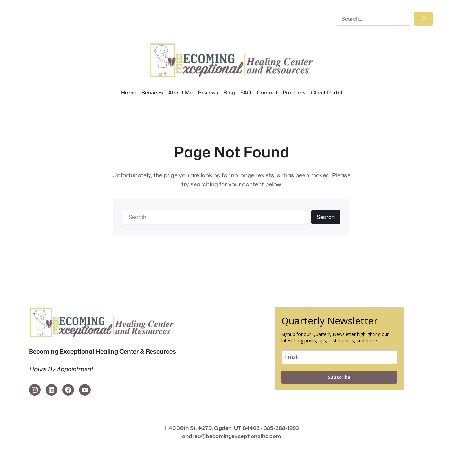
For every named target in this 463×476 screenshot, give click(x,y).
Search (326, 217)
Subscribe (339, 377)
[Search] (423, 19)
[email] (339, 357)
